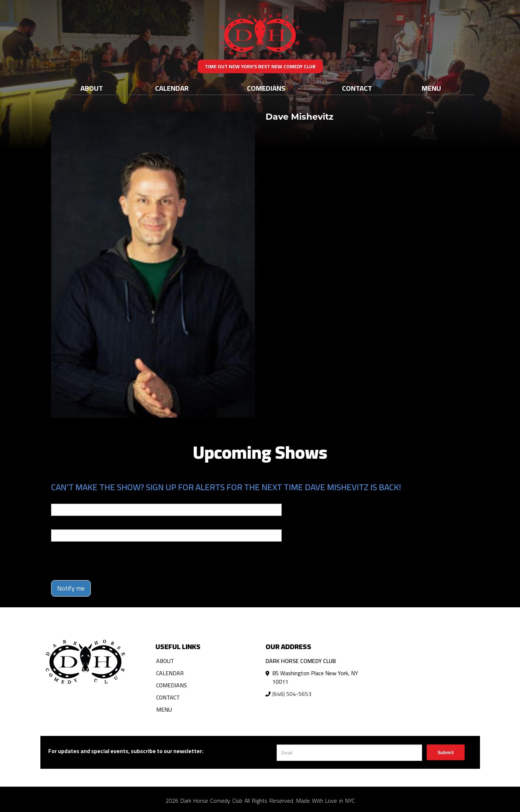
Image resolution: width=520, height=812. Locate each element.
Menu (431, 88)
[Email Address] (349, 753)
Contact (357, 88)
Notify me (71, 588)
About (92, 88)
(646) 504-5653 (292, 694)
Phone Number (68, 524)
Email (58, 499)
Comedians (266, 88)
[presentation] (105, 561)
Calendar (172, 88)
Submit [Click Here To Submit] (446, 752)
